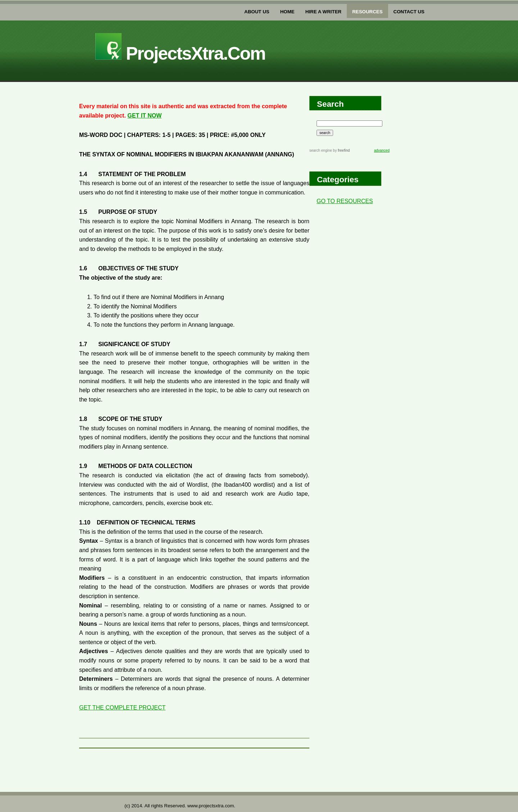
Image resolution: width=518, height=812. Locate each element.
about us (257, 12)
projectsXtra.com (180, 54)
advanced (382, 150)
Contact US (409, 12)
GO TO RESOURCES (345, 201)
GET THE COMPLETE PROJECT (122, 708)
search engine (321, 150)
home (287, 12)
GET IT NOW (144, 116)
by (341, 150)
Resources (367, 12)
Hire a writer (323, 12)
